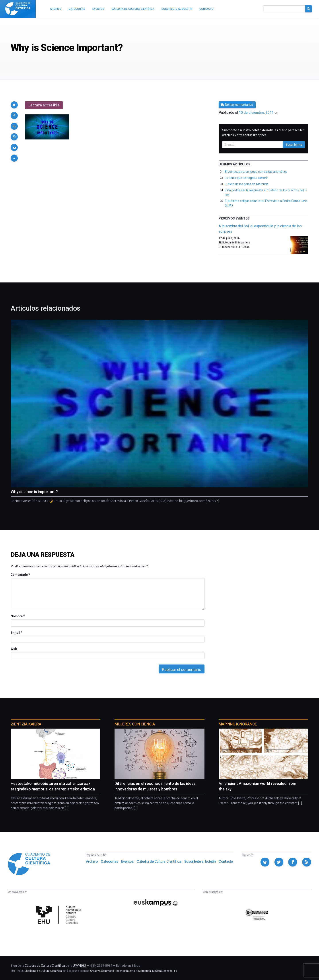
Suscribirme (294, 145)
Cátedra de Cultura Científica (159, 861)
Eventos (127, 861)
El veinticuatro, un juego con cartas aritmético (256, 172)
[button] (14, 105)
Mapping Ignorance (238, 724)
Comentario (20, 575)
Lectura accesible (44, 105)
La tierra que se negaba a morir (246, 178)
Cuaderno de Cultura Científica (43, 971)
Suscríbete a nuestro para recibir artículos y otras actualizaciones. (263, 133)
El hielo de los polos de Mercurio (247, 184)
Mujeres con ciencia (135, 724)
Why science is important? (34, 492)
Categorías (109, 861)
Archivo (92, 861)
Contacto (226, 861)
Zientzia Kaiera (26, 724)
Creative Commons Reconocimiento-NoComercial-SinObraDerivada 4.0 (134, 971)
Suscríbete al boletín (200, 861)
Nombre (18, 616)
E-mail (16, 633)
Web (14, 649)
